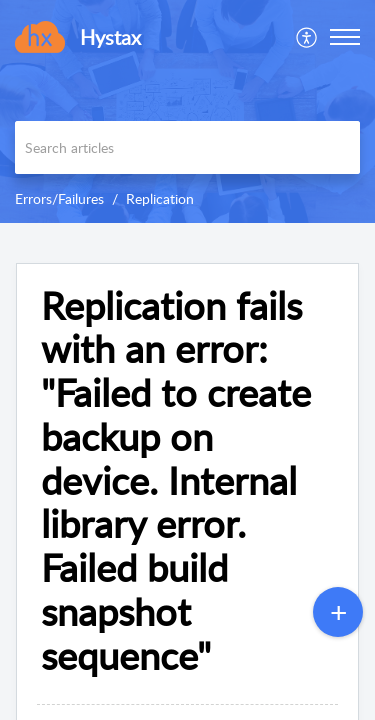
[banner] (187, 111)
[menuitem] (307, 37)
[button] (307, 37)
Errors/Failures (59, 198)
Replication (160, 198)
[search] (187, 147)
